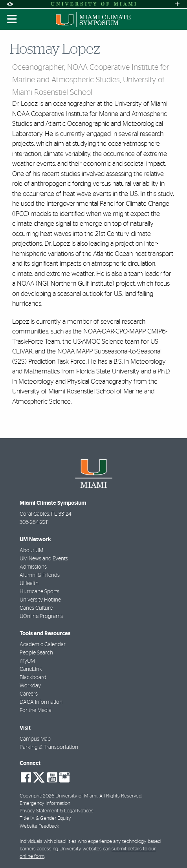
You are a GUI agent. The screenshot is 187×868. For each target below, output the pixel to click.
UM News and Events (44, 559)
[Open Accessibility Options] (10, 4)
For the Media (36, 710)
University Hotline (40, 600)
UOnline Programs (41, 616)
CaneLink (31, 669)
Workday (30, 686)
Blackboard (33, 678)
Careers (29, 694)
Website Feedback (39, 826)
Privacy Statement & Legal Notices (57, 811)
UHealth (29, 583)
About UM (31, 551)
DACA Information (41, 702)
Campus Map (35, 739)
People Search (36, 653)
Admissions (33, 567)
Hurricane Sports (39, 592)
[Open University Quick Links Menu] (177, 4)
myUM (27, 661)
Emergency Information (45, 804)
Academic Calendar (43, 645)
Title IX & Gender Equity (45, 818)
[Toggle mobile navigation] (12, 19)
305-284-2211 (34, 522)
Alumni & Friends (40, 575)
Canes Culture (36, 608)
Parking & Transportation (49, 747)
